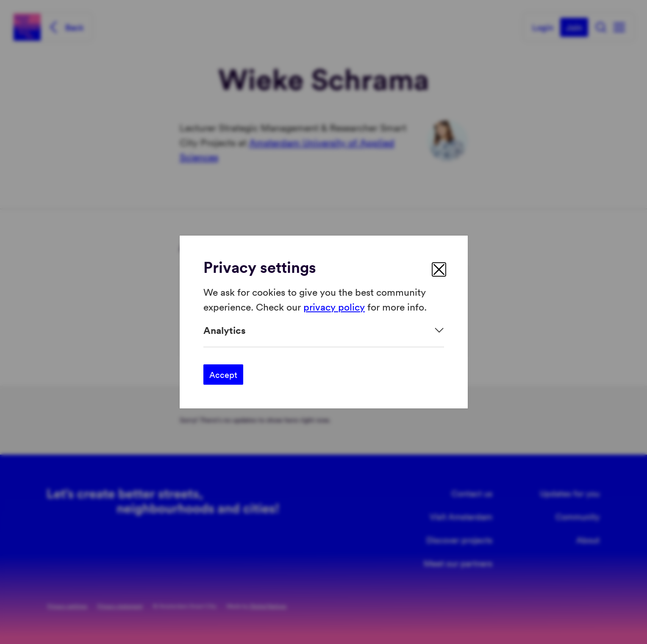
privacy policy (334, 306)
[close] (439, 269)
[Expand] (324, 330)
